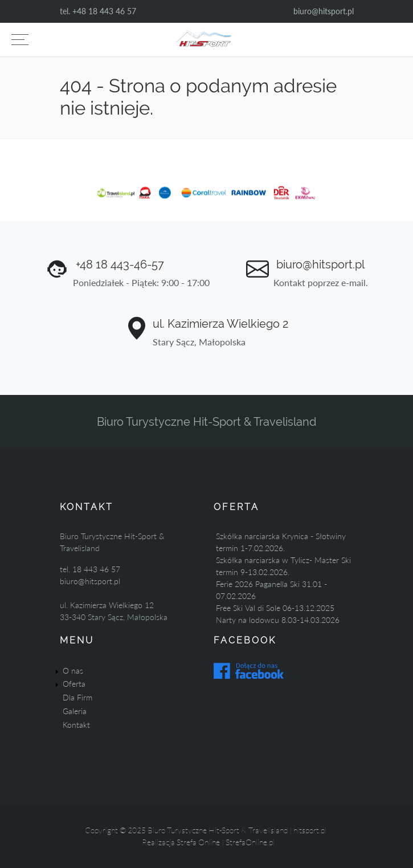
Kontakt (76, 725)
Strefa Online (198, 842)
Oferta (74, 684)
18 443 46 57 (96, 569)
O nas (73, 671)
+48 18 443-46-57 (118, 264)
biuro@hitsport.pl (324, 11)
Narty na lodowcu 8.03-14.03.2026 (278, 620)
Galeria (75, 711)
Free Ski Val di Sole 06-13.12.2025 (275, 608)
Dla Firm (77, 697)
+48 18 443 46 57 (104, 11)
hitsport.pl (310, 830)
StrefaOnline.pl (250, 842)
